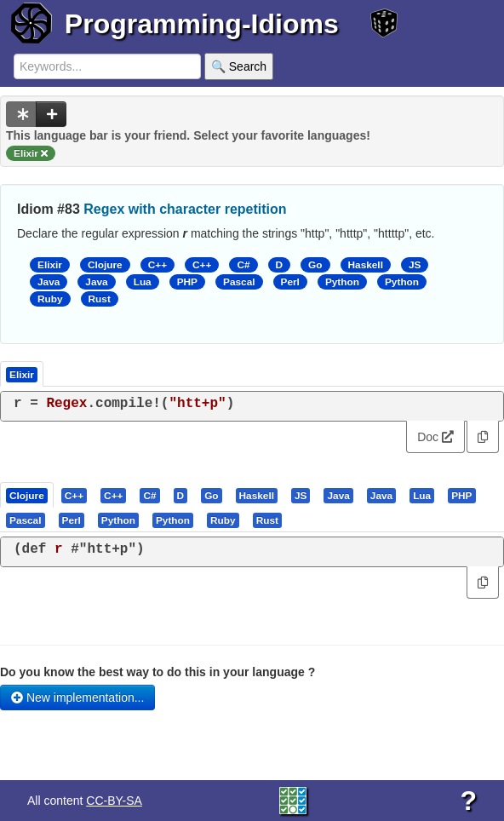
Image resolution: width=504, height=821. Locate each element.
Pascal (239, 282)
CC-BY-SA (114, 801)
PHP (187, 282)
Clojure (105, 265)
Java (49, 282)
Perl (290, 282)
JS (415, 265)
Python (342, 282)
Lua (143, 282)
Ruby (50, 299)
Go (315, 265)
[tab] (28, 495)
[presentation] (27, 495)
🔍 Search (239, 66)
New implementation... (77, 698)
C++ (157, 265)
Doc (435, 437)
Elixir (50, 265)
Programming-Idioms (202, 24)
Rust (100, 299)
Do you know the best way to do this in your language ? (157, 672)
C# (243, 265)
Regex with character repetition (185, 209)
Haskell (366, 265)
